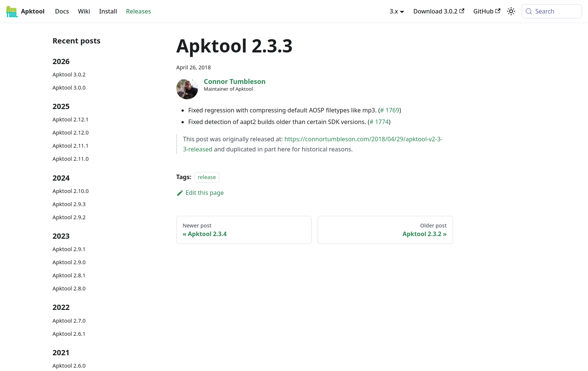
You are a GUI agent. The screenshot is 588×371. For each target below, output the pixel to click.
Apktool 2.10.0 (70, 191)
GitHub (487, 11)
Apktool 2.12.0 (70, 132)
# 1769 (390, 110)
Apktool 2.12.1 (70, 119)
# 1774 (379, 122)
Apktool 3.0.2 (69, 74)
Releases (139, 11)
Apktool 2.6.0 (69, 366)
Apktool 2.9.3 (69, 204)
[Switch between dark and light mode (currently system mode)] (511, 11)
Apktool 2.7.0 (69, 321)
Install (108, 11)
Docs (62, 11)
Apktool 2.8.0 (69, 288)
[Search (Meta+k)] (552, 11)
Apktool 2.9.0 (69, 262)
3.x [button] (394, 11)
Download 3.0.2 (439, 11)
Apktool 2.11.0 (70, 159)
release (207, 177)
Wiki (84, 11)
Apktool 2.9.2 (69, 217)
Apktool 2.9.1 (69, 249)
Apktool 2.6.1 (69, 334)
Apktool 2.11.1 (70, 146)
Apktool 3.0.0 (69, 88)
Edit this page (200, 193)
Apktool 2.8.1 (69, 275)
